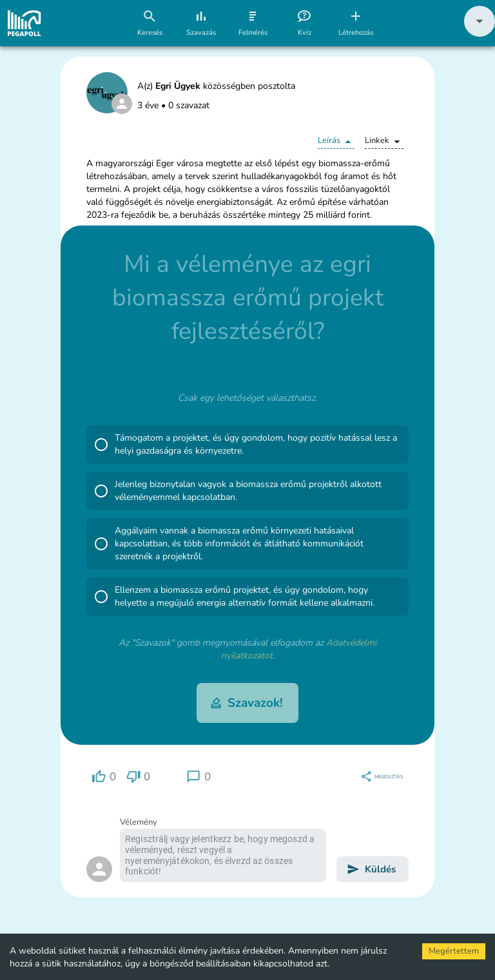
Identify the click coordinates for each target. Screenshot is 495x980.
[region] (104, 777)
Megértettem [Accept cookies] (454, 951)
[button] (480, 34)
